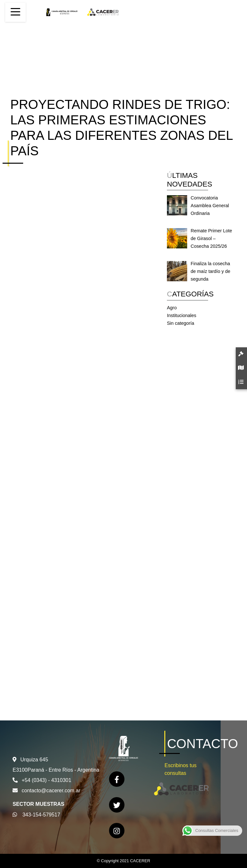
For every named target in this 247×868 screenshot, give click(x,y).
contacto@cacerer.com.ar (51, 791)
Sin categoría (181, 323)
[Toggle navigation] (15, 12)
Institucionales (182, 315)
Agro (172, 308)
